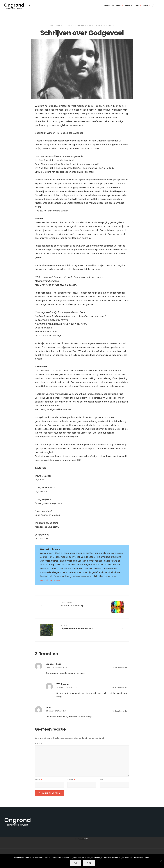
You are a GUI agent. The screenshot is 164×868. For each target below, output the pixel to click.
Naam (39, 780)
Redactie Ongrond (65, 26)
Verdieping (100, 26)
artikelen (117, 5)
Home (107, 5)
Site (102, 780)
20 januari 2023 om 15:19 (67, 687)
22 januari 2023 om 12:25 (56, 711)
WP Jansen (63, 684)
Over (146, 5)
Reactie (39, 744)
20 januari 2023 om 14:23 (56, 667)
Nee (89, 863)
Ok (76, 863)
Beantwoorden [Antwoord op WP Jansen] (121, 688)
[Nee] (161, 861)
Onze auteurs (132, 5)
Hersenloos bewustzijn (72, 604)
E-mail (71, 780)
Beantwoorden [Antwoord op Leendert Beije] (121, 667)
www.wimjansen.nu (50, 580)
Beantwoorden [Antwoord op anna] (121, 711)
